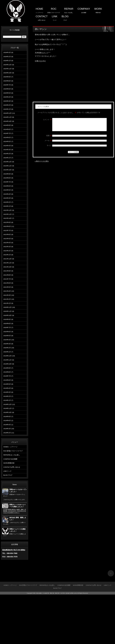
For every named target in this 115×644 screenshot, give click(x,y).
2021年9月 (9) (9, 297)
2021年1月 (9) (9, 333)
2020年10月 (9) (9, 347)
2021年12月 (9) (9, 283)
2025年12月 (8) (9, 66)
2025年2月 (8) (9, 112)
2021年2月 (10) (9, 329)
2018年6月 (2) (9, 464)
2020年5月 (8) (9, 369)
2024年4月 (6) (9, 157)
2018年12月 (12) (10, 446)
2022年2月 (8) (9, 274)
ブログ (65, 17)
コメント (47, 120)
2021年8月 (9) (9, 302)
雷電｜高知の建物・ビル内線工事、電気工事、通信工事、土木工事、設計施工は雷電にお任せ (55, 643)
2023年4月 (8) (9, 211)
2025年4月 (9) (9, 103)
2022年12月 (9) (9, 229)
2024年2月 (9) (9, 166)
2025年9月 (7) (9, 80)
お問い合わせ (42, 17)
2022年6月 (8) (9, 256)
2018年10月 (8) (9, 455)
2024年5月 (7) (9, 152)
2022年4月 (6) (9, 265)
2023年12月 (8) (9, 175)
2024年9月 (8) (9, 134)
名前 (49, 138)
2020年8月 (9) (9, 356)
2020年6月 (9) (9, 365)
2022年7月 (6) (9, 252)
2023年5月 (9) (9, 207)
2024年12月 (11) (10, 121)
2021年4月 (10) (9, 320)
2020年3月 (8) (9, 378)
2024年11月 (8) (9, 125)
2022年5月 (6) (9, 261)
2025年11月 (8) (9, 71)
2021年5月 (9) (9, 315)
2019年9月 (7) (9, 406)
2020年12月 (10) (10, 338)
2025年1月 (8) (9, 116)
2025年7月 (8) (9, 89)
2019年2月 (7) (9, 437)
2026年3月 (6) (9, 53)
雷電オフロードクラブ (54, 10)
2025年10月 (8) (9, 75)
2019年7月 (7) (9, 415)
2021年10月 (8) (9, 293)
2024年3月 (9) (9, 161)
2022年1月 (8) (9, 279)
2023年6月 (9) (9, 202)
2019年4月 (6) (9, 428)
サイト (49, 148)
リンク (55, 17)
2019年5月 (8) (9, 424)
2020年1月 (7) (9, 388)
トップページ (39, 10)
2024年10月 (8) (9, 130)
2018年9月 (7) (9, 460)
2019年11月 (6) (9, 397)
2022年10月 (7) (9, 238)
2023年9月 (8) (9, 188)
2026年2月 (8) (9, 57)
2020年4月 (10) (9, 374)
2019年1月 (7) (9, 442)
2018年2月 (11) (9, 478)
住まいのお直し (69, 10)
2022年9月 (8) (9, 243)
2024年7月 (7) (9, 143)
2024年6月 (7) (9, 148)
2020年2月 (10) (9, 383)
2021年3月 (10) (9, 324)
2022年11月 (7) (9, 234)
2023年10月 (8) (9, 184)
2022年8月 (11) (9, 247)
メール (48, 143)
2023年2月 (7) (9, 220)
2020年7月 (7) (9, 360)
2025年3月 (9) (9, 107)
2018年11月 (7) (9, 451)
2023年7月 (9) (9, 198)
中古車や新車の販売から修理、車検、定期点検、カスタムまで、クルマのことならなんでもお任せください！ (15, 561)
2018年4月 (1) (9, 469)
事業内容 (98, 10)
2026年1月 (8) (9, 62)
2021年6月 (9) (9, 311)
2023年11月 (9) (9, 179)
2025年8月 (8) (9, 84)
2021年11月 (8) (9, 288)
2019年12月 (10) (10, 392)
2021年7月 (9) (9, 306)
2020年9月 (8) (9, 351)
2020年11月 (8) (9, 342)
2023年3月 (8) (9, 216)
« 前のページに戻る (42, 164)
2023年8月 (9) (9, 193)
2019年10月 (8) (9, 401)
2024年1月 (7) (9, 170)
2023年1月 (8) (9, 225)
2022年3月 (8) (9, 270)
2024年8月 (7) (9, 139)
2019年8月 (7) (9, 410)
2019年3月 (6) (9, 433)
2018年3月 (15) (9, 474)
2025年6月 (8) (9, 93)
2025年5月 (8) (9, 98)
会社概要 (84, 10)
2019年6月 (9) (9, 419)
